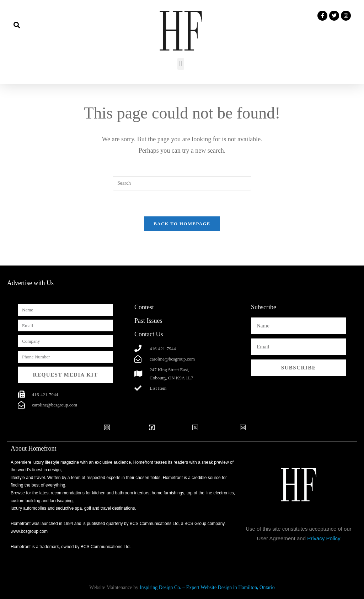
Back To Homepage (182, 224)
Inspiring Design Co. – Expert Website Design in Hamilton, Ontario (207, 587)
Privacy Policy (324, 538)
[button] (17, 25)
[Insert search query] (182, 183)
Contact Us (149, 334)
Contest (144, 307)
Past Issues (148, 321)
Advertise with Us (30, 283)
